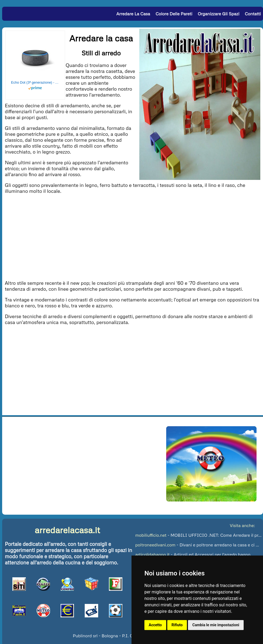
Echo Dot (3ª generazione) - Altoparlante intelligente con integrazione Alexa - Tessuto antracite (35, 82)
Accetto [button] (155, 625)
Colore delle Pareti (174, 14)
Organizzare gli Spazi (218, 14)
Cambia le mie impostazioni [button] (216, 625)
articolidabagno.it (152, 554)
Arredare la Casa (133, 14)
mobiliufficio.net (151, 535)
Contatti (253, 14)
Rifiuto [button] (177, 625)
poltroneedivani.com (155, 545)
